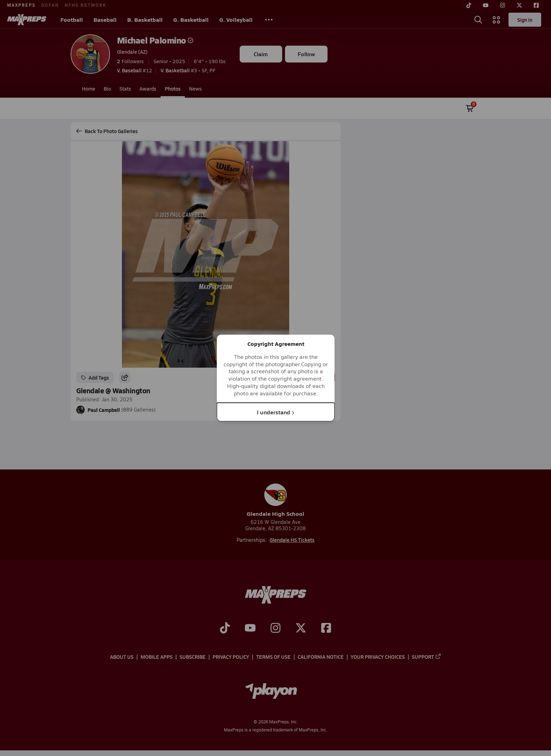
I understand (276, 412)
